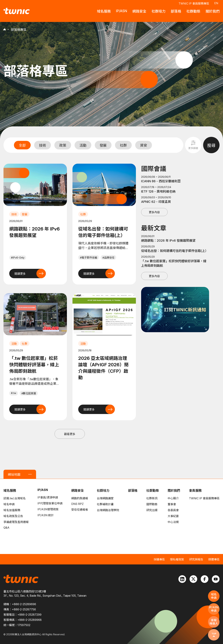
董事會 (172, 504)
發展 (103, 145)
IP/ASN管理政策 (48, 509)
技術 (43, 145)
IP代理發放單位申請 (50, 503)
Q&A (6, 528)
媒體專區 (214, 559)
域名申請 (9, 504)
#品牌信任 (108, 258)
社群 (123, 145)
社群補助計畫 (105, 504)
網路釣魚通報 (80, 498)
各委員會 (173, 510)
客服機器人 (214, 622)
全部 (22, 145)
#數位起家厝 (29, 393)
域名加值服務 (12, 510)
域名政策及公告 (13, 516)
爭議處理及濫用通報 (16, 522)
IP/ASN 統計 (46, 515)
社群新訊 (152, 498)
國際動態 (152, 504)
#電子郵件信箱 (89, 258)
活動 (83, 145)
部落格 (133, 491)
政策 (63, 145)
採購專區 (159, 559)
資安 (144, 145)
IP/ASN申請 (214, 609)
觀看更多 (70, 434)
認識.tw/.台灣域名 (15, 498)
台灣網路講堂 (105, 498)
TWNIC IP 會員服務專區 (194, 3)
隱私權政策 (177, 559)
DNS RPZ (77, 504)
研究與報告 (196, 559)
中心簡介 (173, 498)
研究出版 (152, 510)
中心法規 (173, 522)
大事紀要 (173, 516)
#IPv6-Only (18, 258)
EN (216, 3)
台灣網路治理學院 (108, 510)
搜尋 (211, 145)
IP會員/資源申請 (48, 497)
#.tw (14, 393)
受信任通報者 (80, 510)
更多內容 (154, 212)
